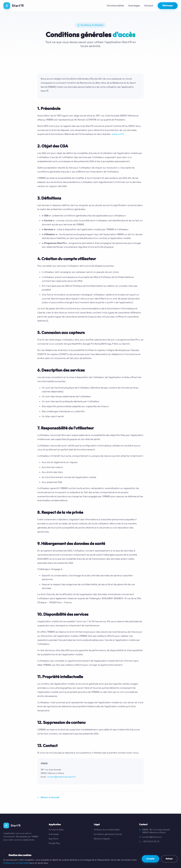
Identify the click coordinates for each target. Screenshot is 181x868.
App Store (53, 839)
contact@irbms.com (152, 837)
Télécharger (168, 6)
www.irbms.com (170, 857)
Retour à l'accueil (48, 797)
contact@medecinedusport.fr (61, 777)
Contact (149, 6)
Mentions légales (102, 839)
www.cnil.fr (118, 134)
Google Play (54, 843)
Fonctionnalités (115, 6)
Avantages (134, 6)
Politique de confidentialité (107, 830)
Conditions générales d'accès (108, 834)
